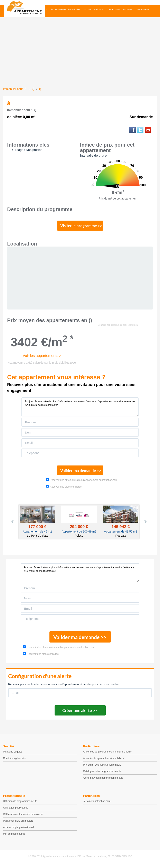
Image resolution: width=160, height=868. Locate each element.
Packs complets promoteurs (18, 823)
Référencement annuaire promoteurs (23, 817)
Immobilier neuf (38, 9)
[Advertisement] (80, 56)
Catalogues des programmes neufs (102, 774)
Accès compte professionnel (18, 830)
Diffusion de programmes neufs (20, 804)
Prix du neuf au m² (94, 9)
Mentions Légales (13, 754)
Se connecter (143, 9)
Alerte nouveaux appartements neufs (103, 781)
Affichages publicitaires (16, 810)
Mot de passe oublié (14, 837)
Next (145, 524)
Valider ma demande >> (80, 472)
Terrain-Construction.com (97, 804)
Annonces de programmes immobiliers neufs (107, 754)
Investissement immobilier (66, 9)
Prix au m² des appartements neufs (102, 767)
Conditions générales (15, 761)
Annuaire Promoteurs (120, 9)
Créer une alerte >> (80, 713)
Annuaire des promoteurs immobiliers (103, 761)
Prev (13, 524)
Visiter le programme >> (80, 226)
